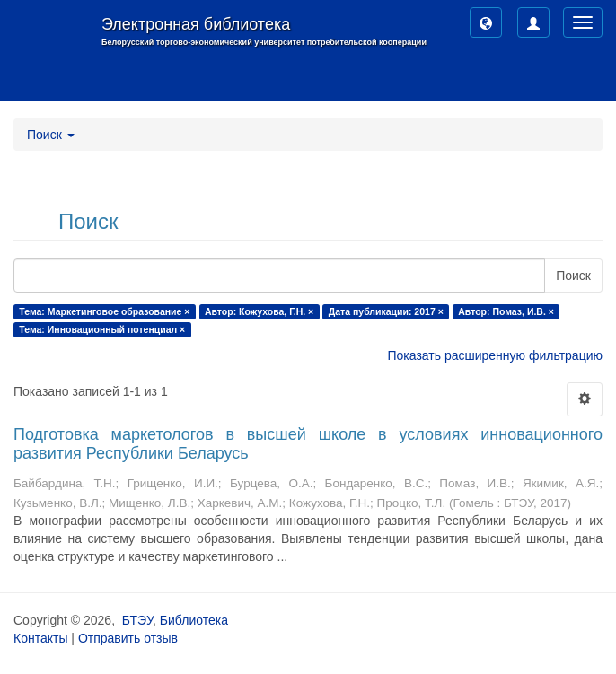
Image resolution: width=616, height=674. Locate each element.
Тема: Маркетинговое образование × (104, 311)
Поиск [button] (51, 135)
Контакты (40, 638)
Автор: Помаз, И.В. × (506, 311)
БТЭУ (137, 620)
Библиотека (194, 620)
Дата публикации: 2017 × (386, 311)
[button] (486, 22)
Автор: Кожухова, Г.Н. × (259, 311)
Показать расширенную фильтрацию (495, 355)
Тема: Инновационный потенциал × (102, 329)
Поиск (573, 276)
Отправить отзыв (128, 638)
